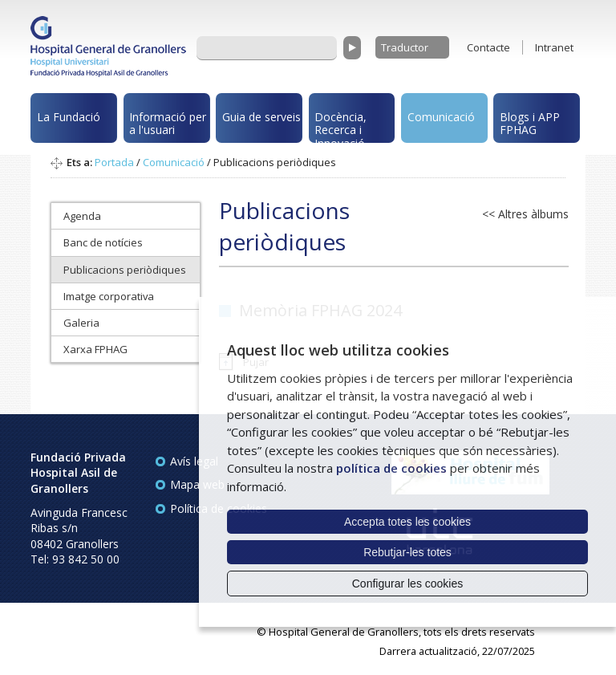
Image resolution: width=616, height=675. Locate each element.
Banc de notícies (103, 242)
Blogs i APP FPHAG (530, 124)
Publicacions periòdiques (125, 270)
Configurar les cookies (408, 584)
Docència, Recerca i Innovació (340, 126)
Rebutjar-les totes (407, 552)
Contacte (488, 47)
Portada (114, 162)
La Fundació (69, 117)
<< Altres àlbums (525, 214)
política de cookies (391, 468)
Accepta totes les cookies (407, 522)
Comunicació (441, 117)
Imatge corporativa (109, 296)
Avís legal (194, 461)
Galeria (81, 323)
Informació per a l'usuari (168, 124)
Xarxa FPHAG (95, 349)
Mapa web (197, 484)
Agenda (82, 216)
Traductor (405, 47)
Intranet (554, 47)
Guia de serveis (261, 117)
